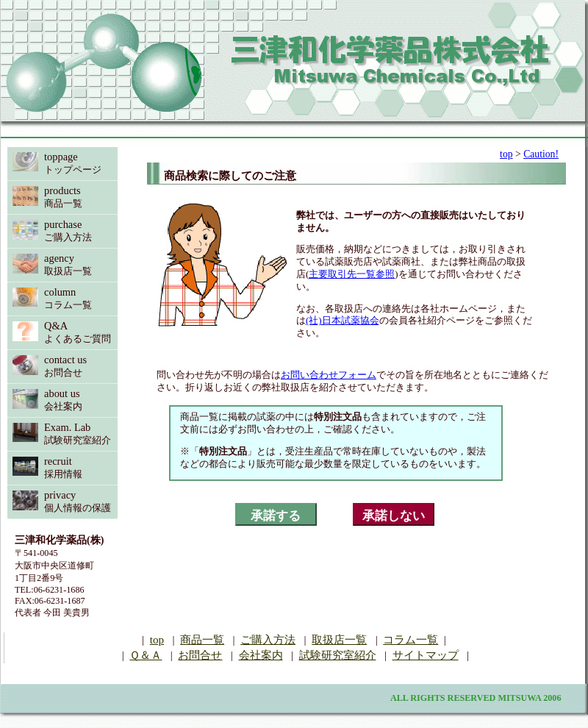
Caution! (541, 154)
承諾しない (394, 516)
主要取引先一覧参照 (352, 274)
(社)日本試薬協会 (343, 320)
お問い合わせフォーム (329, 375)
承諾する (276, 516)
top (506, 154)
